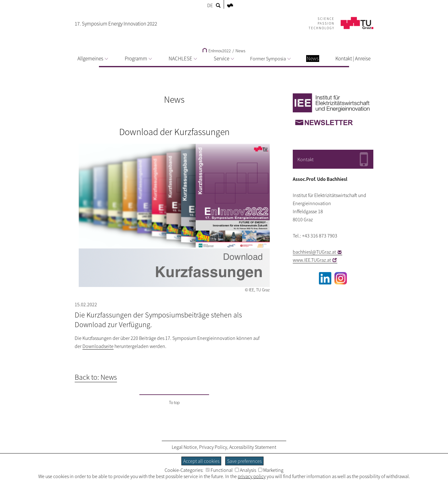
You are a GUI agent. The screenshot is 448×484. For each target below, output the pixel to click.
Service (224, 59)
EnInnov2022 (217, 51)
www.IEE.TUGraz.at (312, 260)
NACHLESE (183, 59)
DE (210, 5)
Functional (219, 470)
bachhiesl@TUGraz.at (314, 252)
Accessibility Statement (253, 447)
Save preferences (244, 461)
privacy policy (252, 476)
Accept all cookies (201, 461)
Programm (138, 59)
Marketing (271, 470)
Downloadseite (98, 346)
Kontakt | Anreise (353, 59)
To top (174, 402)
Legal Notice (184, 447)
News (240, 51)
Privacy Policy (213, 447)
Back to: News (96, 377)
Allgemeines (93, 59)
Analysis (245, 470)
